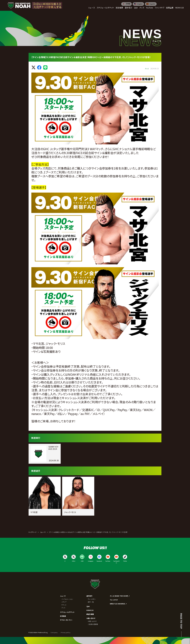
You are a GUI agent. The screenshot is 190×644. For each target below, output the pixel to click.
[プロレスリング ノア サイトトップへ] (19, 5)
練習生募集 (90, 614)
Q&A (88, 606)
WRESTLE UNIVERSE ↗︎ (118, 604)
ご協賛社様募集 (93, 624)
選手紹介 (89, 596)
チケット (64, 605)
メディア (64, 602)
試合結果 (63, 616)
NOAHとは (90, 610)
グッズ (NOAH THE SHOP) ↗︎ (120, 596)
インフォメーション (67, 599)
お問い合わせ (91, 618)
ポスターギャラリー (66, 620)
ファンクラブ (114, 600)
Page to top (181, 621)
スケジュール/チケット (67, 612)
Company (54, 632)
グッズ (63, 608)
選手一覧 (91, 602)
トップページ (33, 532)
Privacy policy (65, 632)
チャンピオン (92, 599)
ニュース (43, 532)
